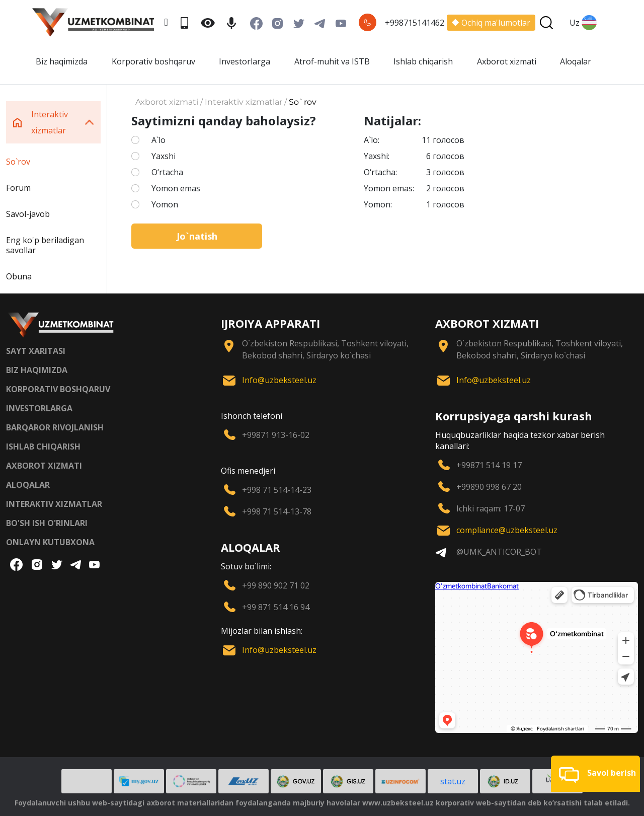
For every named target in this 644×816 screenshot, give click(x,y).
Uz (583, 23)
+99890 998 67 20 (489, 487)
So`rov (18, 162)
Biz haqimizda (62, 61)
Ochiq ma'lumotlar (491, 23)
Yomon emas (176, 188)
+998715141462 (415, 23)
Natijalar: (392, 121)
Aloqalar (576, 61)
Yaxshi (164, 156)
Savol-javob (28, 214)
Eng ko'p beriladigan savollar (45, 245)
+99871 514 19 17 (489, 465)
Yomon (165, 204)
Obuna (19, 276)
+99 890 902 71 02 (276, 585)
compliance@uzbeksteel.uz (507, 530)
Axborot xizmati (507, 61)
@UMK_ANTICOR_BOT (499, 552)
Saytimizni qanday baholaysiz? (224, 121)
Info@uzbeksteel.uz (279, 380)
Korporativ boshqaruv (153, 61)
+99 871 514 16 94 (276, 607)
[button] (595, 774)
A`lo (158, 140)
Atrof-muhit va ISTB (332, 61)
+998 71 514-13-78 (277, 511)
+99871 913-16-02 (276, 435)
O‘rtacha (167, 172)
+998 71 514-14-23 (277, 490)
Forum (18, 188)
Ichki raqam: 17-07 (491, 508)
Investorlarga (245, 61)
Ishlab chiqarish (423, 61)
